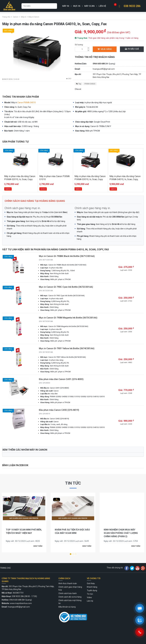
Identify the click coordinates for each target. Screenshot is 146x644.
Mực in (77, 6)
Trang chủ (6, 17)
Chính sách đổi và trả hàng (70, 597)
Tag (79, 84)
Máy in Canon (34, 17)
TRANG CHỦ (5, 568)
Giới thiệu (91, 583)
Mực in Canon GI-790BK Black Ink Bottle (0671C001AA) (67, 256)
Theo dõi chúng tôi (115, 568)
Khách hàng (92, 587)
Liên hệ (102, 6)
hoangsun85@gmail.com (104, 69)
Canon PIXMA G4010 (27, 103)
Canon (16, 17)
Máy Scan (89, 6)
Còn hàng (9, 257)
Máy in (66, 6)
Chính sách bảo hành (68, 593)
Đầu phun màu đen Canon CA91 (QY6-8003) (61, 379)
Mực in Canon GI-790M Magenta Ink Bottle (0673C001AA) (68, 318)
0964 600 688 (99, 64)
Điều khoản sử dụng (67, 607)
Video (89, 597)
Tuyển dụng (92, 590)
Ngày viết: (10, 541)
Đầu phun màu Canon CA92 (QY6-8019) (59, 410)
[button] (71, 554)
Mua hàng (105, 49)
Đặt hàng (9, 31)
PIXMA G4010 (90, 84)
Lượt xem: (30, 541)
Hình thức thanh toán (68, 583)
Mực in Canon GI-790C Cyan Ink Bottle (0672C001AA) (66, 287)
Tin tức (73, 483)
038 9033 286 (132, 6)
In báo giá (132, 49)
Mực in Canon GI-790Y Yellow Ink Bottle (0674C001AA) (67, 348)
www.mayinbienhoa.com (21, 603)
